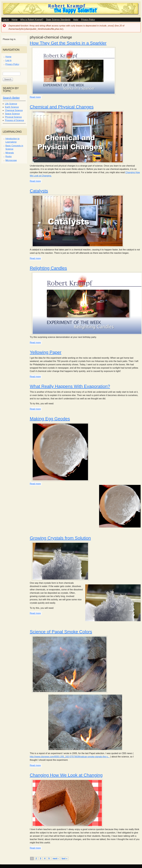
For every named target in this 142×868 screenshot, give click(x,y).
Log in (6, 20)
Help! (76, 20)
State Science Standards (58, 20)
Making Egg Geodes (50, 419)
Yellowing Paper (46, 352)
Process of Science (14, 120)
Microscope (11, 160)
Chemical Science (14, 110)
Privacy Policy (88, 20)
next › (56, 859)
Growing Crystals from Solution (60, 538)
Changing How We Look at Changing (66, 775)
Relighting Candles (48, 268)
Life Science (11, 104)
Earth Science (12, 107)
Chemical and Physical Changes (62, 107)
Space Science (12, 114)
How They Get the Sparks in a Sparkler (68, 43)
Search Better (11, 98)
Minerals (10, 153)
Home (15, 20)
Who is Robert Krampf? (32, 20)
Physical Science (13, 117)
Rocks (8, 156)
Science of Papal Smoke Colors (61, 632)
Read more (35, 97)
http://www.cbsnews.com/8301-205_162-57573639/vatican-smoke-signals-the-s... (70, 757)
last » (64, 859)
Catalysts (39, 191)
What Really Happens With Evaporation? (70, 386)
